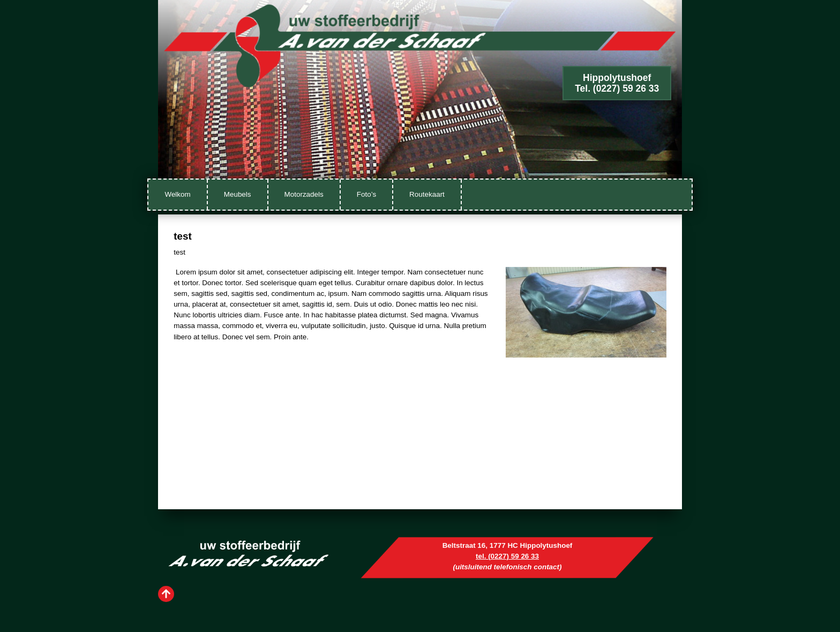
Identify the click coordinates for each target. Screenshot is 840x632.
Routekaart (427, 194)
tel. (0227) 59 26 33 (507, 556)
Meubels (238, 194)
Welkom (177, 194)
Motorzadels (304, 194)
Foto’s (366, 194)
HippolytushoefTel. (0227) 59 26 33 (617, 83)
